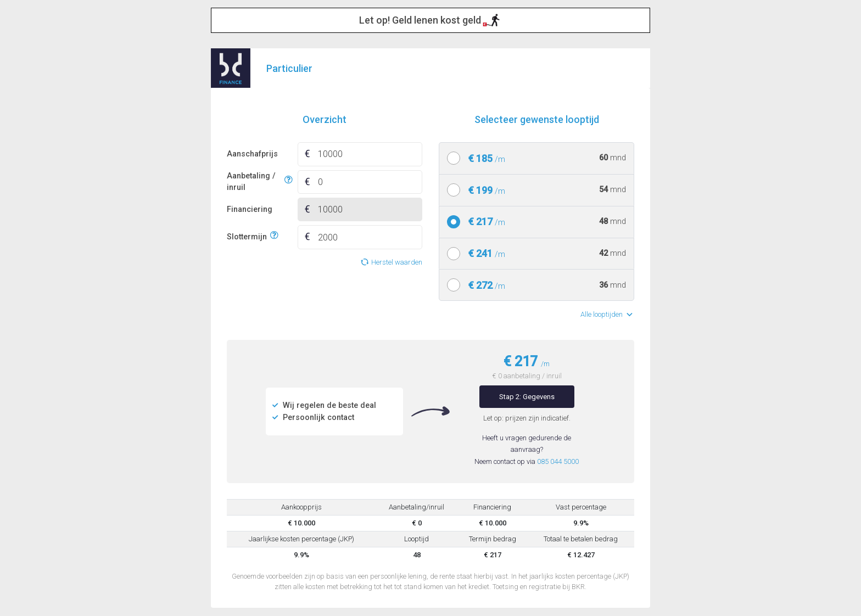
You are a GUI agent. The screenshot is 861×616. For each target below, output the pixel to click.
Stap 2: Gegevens (527, 397)
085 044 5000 (558, 461)
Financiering (250, 209)
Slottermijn (247, 236)
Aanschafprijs (252, 154)
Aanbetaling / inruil (254, 182)
